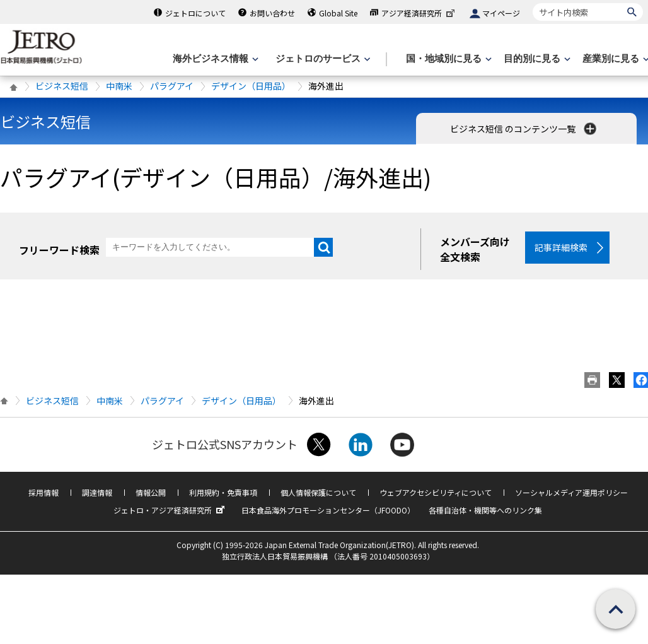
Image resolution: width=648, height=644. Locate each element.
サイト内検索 (532, 3)
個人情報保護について (318, 494)
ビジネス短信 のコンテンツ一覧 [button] (524, 129)
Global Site (338, 13)
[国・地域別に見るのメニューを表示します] (448, 59)
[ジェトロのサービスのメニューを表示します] (322, 59)
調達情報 (97, 494)
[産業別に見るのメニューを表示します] (615, 59)
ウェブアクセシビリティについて (436, 494)
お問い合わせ (272, 13)
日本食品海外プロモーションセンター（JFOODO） (328, 512)
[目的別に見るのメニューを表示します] (536, 59)
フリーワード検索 (59, 250)
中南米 (119, 86)
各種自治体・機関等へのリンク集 (485, 512)
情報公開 (151, 494)
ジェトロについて (195, 13)
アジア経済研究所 (419, 13)
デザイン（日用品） (251, 86)
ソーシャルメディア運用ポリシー (571, 494)
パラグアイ (172, 86)
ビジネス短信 (62, 86)
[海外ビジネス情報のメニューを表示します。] (214, 59)
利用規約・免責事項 (223, 494)
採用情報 (43, 494)
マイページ (501, 13)
